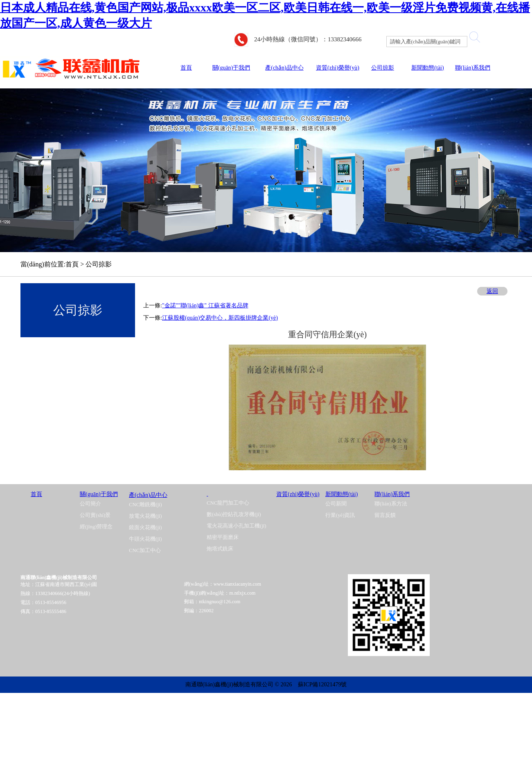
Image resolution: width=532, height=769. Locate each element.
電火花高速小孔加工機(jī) (237, 526)
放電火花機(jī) (145, 516)
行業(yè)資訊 (340, 515)
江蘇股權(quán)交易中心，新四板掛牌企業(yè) (220, 318)
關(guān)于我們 (231, 68)
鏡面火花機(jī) (145, 528)
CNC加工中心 (145, 550)
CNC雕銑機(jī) (145, 505)
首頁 (186, 68)
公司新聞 (336, 504)
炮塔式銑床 (220, 549)
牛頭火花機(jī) (145, 539)
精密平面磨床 (223, 537)
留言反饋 (385, 515)
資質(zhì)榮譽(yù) (338, 68)
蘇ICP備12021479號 (322, 684)
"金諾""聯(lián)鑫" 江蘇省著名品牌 (205, 306)
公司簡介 (90, 504)
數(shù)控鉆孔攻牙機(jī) (234, 514)
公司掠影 (383, 68)
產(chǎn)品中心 (284, 68)
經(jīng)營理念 (96, 527)
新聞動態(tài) (427, 68)
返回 (492, 291)
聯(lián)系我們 (473, 68)
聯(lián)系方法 (391, 504)
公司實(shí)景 (95, 515)
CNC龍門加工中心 (228, 503)
